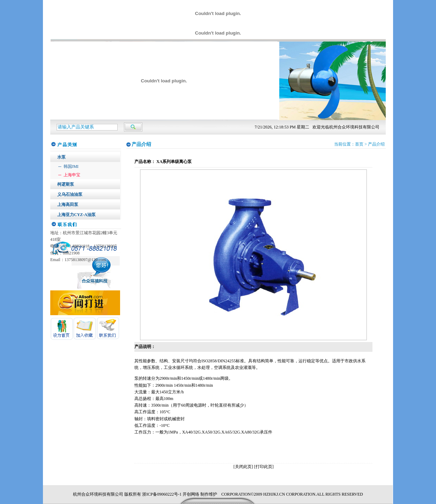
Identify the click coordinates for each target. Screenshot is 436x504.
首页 (359, 144)
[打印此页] (264, 467)
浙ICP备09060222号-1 (162, 494)
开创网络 (191, 494)
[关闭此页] (243, 467)
